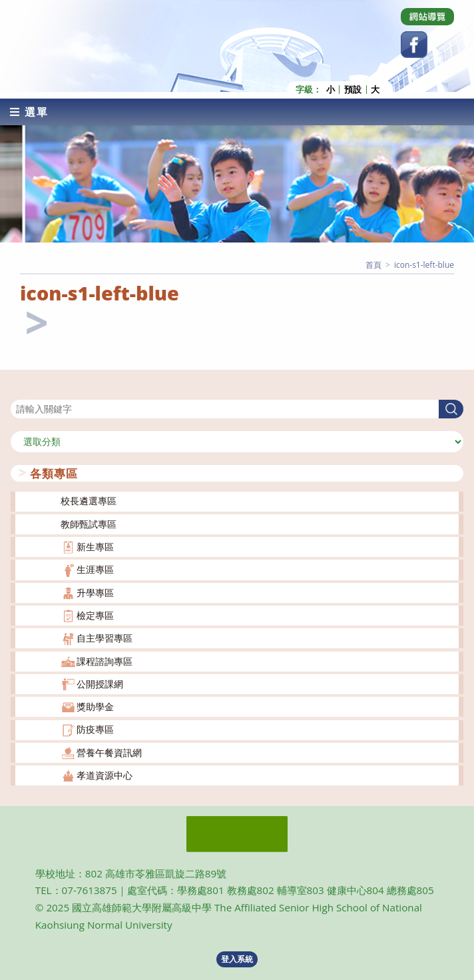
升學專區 (95, 592)
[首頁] (373, 264)
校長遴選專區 (89, 501)
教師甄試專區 (89, 523)
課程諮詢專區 (105, 661)
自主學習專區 (105, 638)
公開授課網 (100, 683)
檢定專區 (95, 615)
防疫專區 (95, 729)
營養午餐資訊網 (109, 752)
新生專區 (95, 547)
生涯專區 (95, 569)
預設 (353, 89)
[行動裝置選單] (29, 111)
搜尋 (20, 391)
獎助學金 (95, 707)
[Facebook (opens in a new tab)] (414, 45)
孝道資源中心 (105, 775)
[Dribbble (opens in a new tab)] (427, 17)
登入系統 (237, 958)
